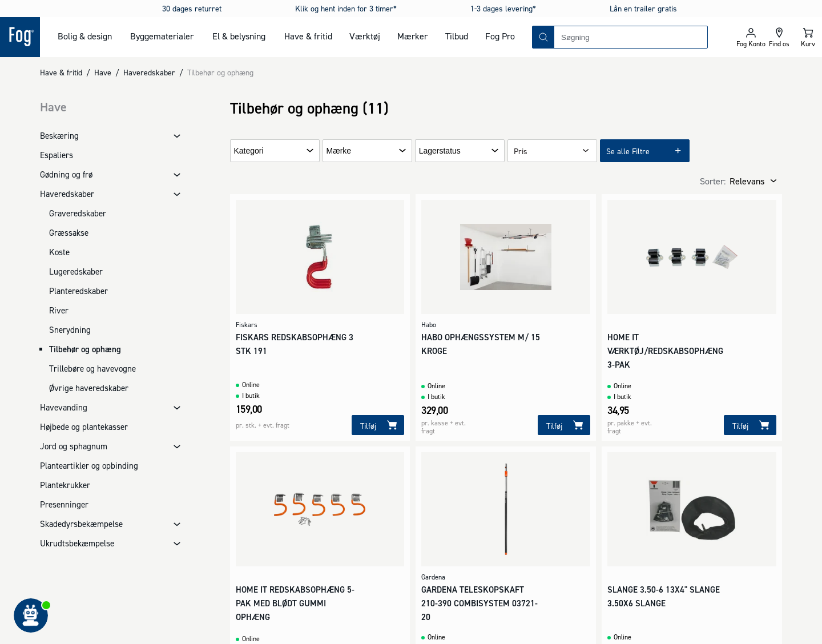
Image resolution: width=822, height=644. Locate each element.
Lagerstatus (440, 151)
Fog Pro (500, 36)
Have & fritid (308, 36)
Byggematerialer (162, 36)
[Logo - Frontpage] (20, 37)
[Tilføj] (378, 425)
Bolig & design (85, 36)
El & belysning (239, 36)
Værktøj (365, 36)
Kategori (249, 151)
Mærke (339, 151)
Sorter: (713, 181)
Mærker (412, 36)
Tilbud (457, 36)
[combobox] (631, 37)
